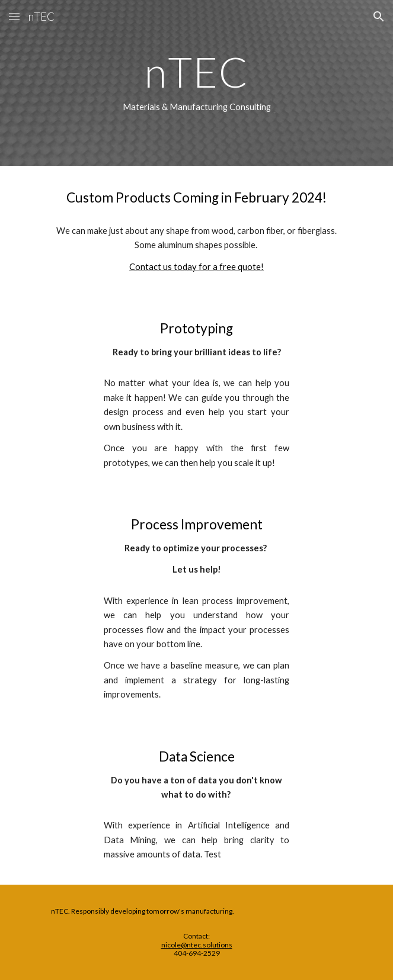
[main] (196, 83)
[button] (14, 16)
